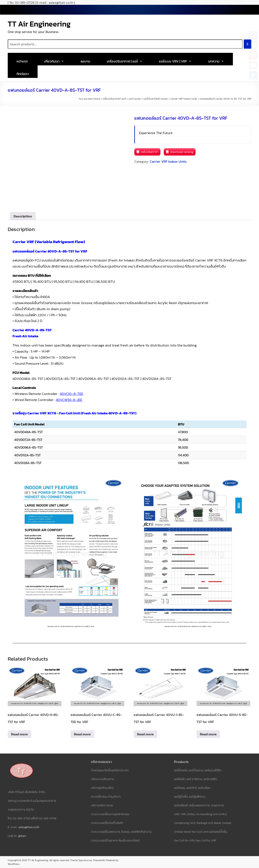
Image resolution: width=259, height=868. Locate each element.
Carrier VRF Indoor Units (184, 99)
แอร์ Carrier (135, 99)
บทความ (216, 60)
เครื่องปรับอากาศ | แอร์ (125, 60)
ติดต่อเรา (23, 74)
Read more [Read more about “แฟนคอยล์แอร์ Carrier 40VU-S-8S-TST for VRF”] (208, 734)
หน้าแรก (22, 61)
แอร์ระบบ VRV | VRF (175, 60)
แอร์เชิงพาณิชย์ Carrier (156, 99)
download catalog (182, 152)
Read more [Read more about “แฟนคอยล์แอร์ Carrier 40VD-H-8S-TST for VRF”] (19, 734)
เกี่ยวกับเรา (54, 60)
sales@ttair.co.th (29, 827)
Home (97, 99)
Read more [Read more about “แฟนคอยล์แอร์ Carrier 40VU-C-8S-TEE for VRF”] (82, 734)
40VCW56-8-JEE (69, 400)
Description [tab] (23, 216)
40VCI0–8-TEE (71, 394)
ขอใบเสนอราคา (150, 152)
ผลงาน (85, 61)
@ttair (22, 836)
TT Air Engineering (39, 24)
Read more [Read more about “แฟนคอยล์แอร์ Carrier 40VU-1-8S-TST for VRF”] (145, 734)
